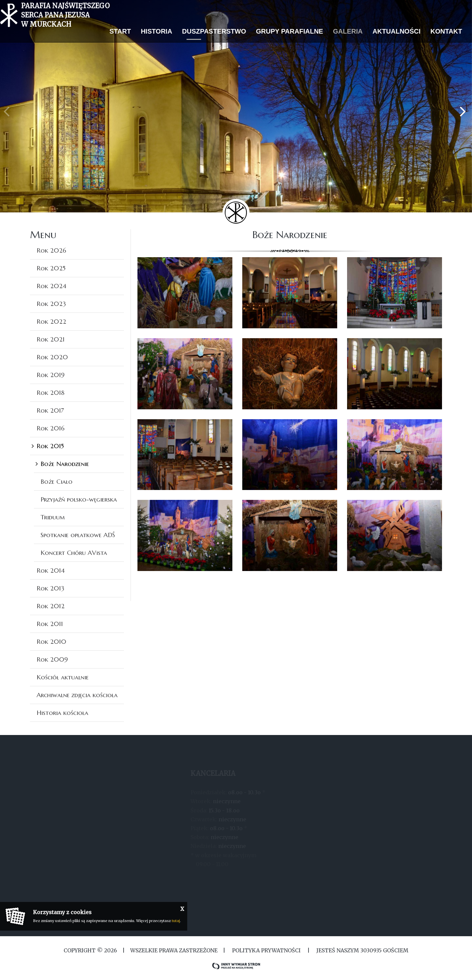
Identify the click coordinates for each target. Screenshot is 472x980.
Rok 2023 (51, 304)
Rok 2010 (51, 641)
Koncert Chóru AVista (74, 553)
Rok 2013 (50, 588)
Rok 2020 (52, 357)
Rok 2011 (50, 624)
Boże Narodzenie (65, 464)
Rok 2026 (51, 250)
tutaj (176, 921)
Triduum (53, 517)
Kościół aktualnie (63, 677)
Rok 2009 (52, 659)
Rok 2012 (51, 606)
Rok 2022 (51, 321)
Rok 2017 (50, 410)
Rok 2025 (51, 268)
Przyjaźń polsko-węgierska (79, 499)
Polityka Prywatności (266, 950)
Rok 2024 (51, 286)
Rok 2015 (50, 446)
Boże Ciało (57, 481)
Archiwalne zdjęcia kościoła (77, 695)
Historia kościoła (62, 713)
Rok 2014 (51, 570)
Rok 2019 (51, 375)
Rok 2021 (51, 339)
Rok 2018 (51, 393)
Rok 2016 (51, 428)
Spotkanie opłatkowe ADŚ (78, 535)
